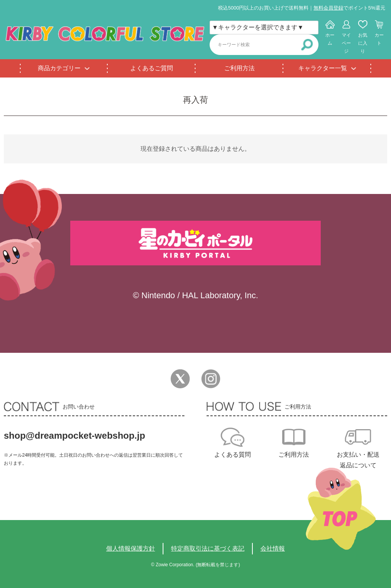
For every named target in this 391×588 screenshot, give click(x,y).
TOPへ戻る (341, 509)
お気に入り (363, 43)
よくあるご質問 (152, 68)
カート (379, 39)
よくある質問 (233, 455)
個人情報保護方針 (131, 548)
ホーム (330, 39)
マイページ (346, 43)
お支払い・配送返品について (358, 460)
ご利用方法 (239, 68)
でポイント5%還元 (349, 8)
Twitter (180, 379)
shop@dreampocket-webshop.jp (74, 435)
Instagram (211, 379)
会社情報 (273, 548)
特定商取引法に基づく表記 (208, 548)
